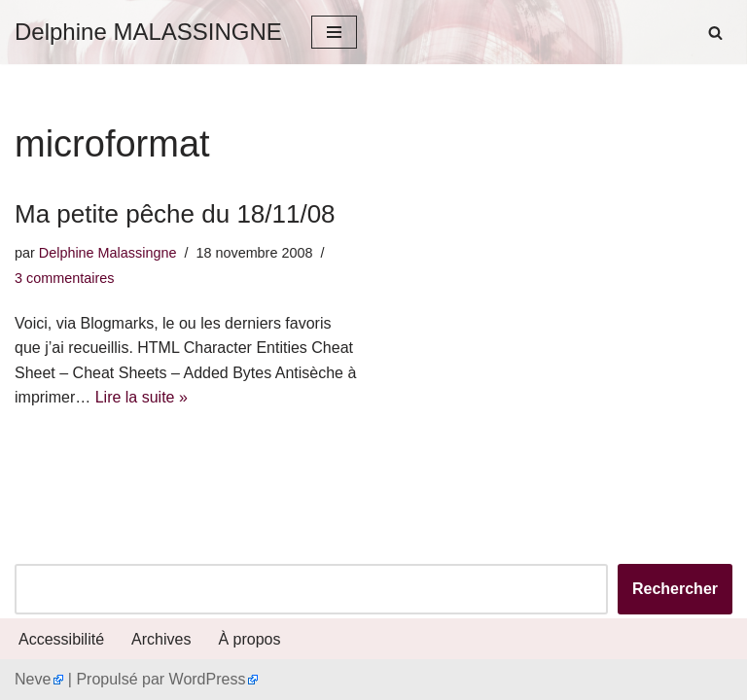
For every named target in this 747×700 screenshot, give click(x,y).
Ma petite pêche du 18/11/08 (175, 214)
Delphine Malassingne (108, 253)
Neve (33, 679)
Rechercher (675, 589)
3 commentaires (64, 278)
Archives (161, 639)
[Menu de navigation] (334, 32)
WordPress (208, 679)
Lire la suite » (142, 397)
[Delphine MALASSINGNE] (148, 32)
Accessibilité (61, 639)
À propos (249, 639)
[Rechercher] (715, 33)
